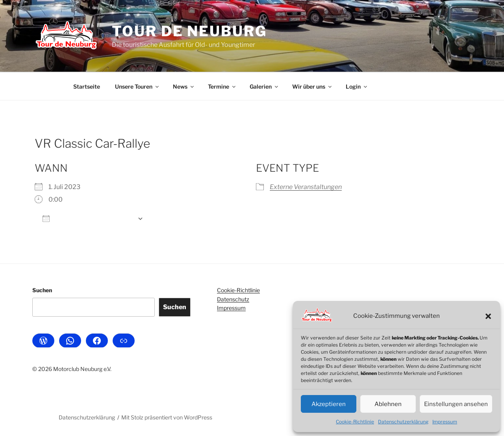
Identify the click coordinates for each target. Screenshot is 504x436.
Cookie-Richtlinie (355, 422)
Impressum (445, 422)
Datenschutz (233, 299)
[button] (488, 316)
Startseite (87, 86)
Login (357, 86)
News (184, 86)
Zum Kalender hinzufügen (88, 218)
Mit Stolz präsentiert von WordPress (167, 417)
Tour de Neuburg (189, 31)
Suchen (42, 290)
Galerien (264, 86)
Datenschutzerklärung (403, 422)
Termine (222, 86)
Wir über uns (312, 86)
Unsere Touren (137, 86)
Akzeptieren (329, 404)
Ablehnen (388, 404)
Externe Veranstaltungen (306, 187)
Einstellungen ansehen (456, 404)
